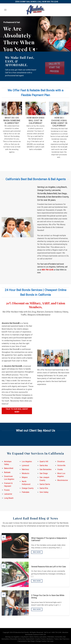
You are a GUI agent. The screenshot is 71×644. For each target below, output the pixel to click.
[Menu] (5, 10)
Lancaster (8, 494)
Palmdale (26, 492)
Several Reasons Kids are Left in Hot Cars (48, 567)
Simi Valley (44, 492)
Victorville (61, 465)
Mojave (25, 477)
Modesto (26, 473)
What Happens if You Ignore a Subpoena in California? (49, 539)
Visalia (60, 469)
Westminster (63, 480)
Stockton (61, 461)
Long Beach (9, 498)
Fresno (7, 490)
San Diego (44, 473)
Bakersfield (9, 468)
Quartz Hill (44, 461)
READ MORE (37, 552)
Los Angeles (27, 461)
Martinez (25, 469)
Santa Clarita (45, 484)
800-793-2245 (48, 270)
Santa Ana (44, 465)
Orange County (28, 488)
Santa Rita (44, 488)
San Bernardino (46, 469)
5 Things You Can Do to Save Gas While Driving (48, 597)
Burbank (7, 472)
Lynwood (25, 465)
